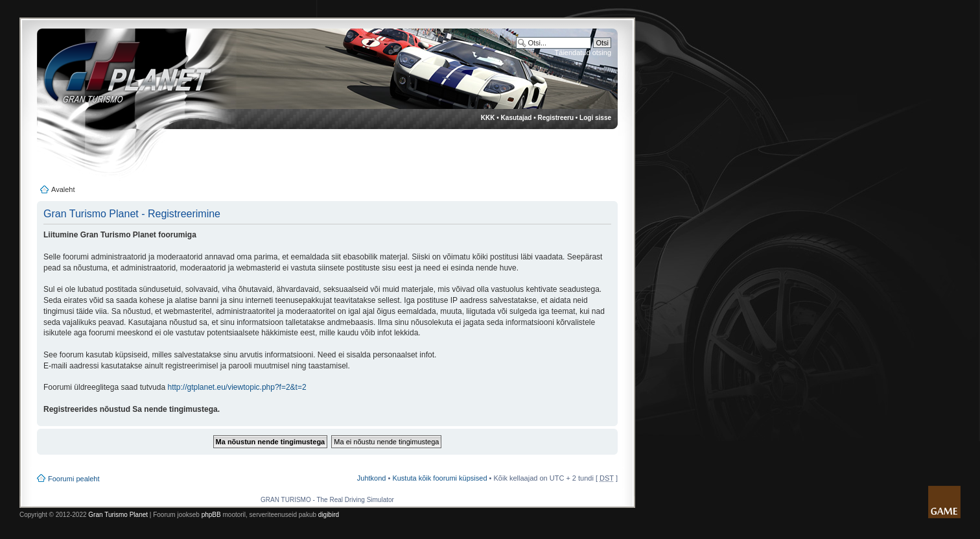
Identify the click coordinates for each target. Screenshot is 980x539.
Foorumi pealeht (74, 479)
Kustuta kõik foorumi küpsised (439, 478)
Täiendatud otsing (583, 53)
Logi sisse (595, 118)
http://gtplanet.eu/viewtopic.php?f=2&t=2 (237, 387)
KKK (488, 118)
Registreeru (555, 118)
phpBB (211, 515)
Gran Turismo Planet (118, 515)
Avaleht (63, 189)
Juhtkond (372, 478)
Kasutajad (517, 118)
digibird (329, 515)
